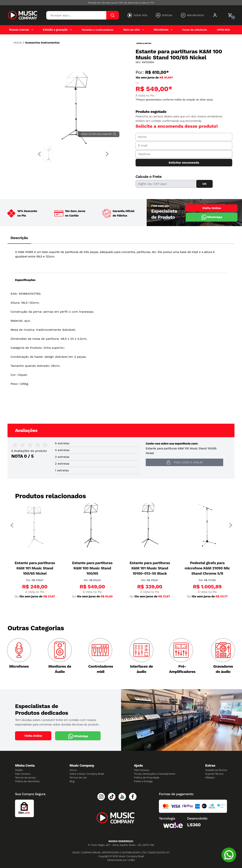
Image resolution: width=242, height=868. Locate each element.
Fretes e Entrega (143, 781)
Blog (72, 781)
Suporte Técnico (214, 774)
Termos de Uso (78, 777)
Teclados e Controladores (97, 30)
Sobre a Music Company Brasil (87, 774)
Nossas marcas (19, 30)
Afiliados (210, 777)
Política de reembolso (27, 781)
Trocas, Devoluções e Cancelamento (155, 774)
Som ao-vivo (132, 30)
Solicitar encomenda (184, 163)
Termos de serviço (25, 777)
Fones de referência (195, 30)
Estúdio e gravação (55, 30)
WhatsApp (212, 217)
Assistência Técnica (216, 770)
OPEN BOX (223, 30)
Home (18, 43)
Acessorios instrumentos (42, 43)
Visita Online (212, 208)
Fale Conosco (23, 774)
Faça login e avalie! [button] (184, 462)
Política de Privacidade (147, 777)
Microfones (161, 30)
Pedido (19, 770)
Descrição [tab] (19, 238)
